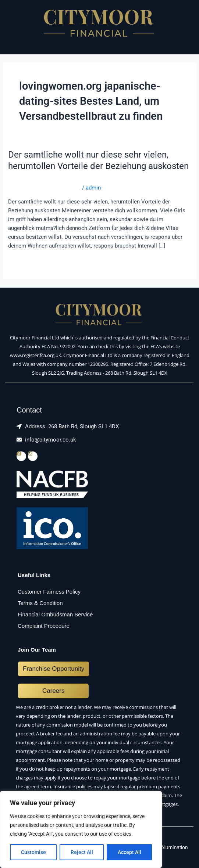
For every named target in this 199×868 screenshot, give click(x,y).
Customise (33, 852)
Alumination (174, 847)
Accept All (129, 852)
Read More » (23, 262)
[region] (81, 829)
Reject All (82, 852)
